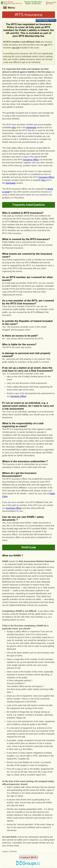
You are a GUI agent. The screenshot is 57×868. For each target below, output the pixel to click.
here (14, 127)
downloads (31, 127)
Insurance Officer (31, 160)
